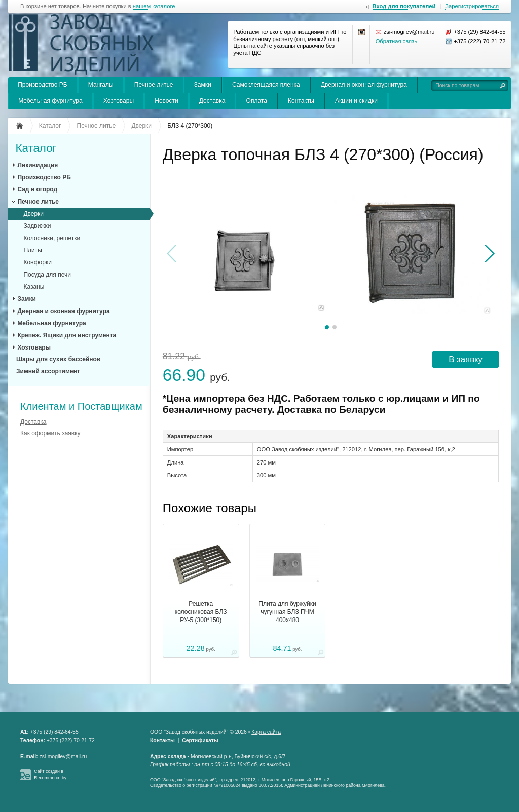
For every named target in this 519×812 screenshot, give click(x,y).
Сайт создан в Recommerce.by (50, 774)
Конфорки (37, 262)
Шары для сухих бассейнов (58, 359)
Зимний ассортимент (48, 371)
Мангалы (101, 85)
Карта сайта (266, 732)
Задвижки (37, 226)
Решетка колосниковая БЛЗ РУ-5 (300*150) (201, 612)
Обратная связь (396, 41)
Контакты (301, 101)
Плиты (32, 250)
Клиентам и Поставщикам (81, 406)
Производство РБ (42, 85)
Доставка (212, 101)
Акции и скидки (356, 101)
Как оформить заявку (50, 433)
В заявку (466, 359)
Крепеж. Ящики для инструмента (67, 335)
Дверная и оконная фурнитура (364, 85)
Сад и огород (37, 189)
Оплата (257, 101)
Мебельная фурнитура (50, 101)
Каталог (36, 149)
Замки (203, 85)
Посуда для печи (47, 275)
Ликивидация (38, 165)
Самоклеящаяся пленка (266, 85)
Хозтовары (119, 101)
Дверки (33, 214)
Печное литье (154, 85)
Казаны (34, 287)
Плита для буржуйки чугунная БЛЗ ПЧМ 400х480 (287, 612)
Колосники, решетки (52, 238)
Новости (166, 101)
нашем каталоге (154, 6)
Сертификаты (200, 740)
